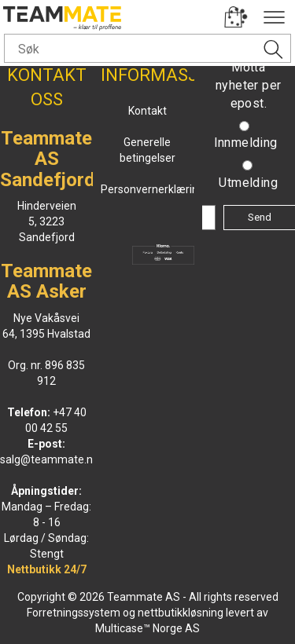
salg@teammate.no (50, 459)
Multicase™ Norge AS (147, 628)
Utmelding (248, 183)
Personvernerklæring (153, 189)
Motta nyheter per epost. (248, 85)
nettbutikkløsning (181, 613)
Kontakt (147, 111)
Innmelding (246, 143)
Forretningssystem (74, 613)
